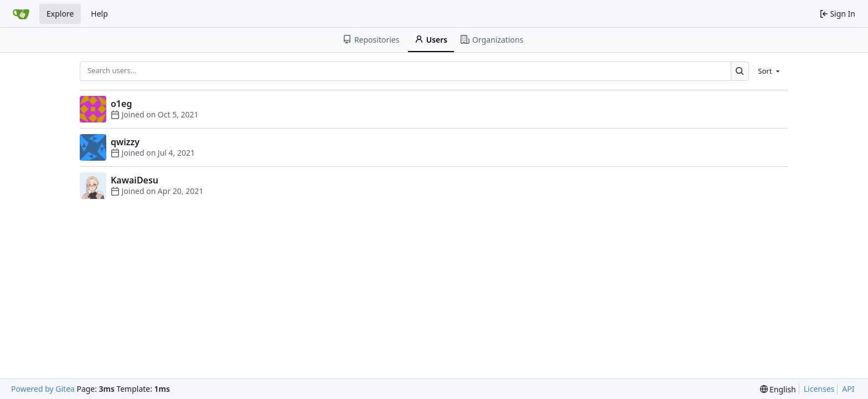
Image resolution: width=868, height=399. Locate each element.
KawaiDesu (135, 180)
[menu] (770, 71)
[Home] (21, 14)
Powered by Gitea (43, 389)
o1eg (121, 104)
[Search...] (740, 71)
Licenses (819, 389)
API (848, 389)
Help (99, 14)
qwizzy (125, 142)
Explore (60, 14)
